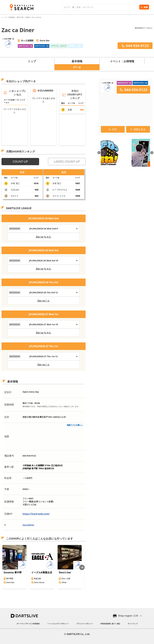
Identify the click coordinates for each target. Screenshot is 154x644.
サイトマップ (133, 624)
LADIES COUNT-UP (67, 161)
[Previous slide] (5, 567)
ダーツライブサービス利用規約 (28, 624)
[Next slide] (82, 567)
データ (77, 67)
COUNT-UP (20, 161)
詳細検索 (12, 17)
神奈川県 (20, 17)
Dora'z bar (65, 572)
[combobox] (100, 7)
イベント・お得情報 (122, 61)
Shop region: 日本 (128, 616)
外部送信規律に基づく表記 (110, 624)
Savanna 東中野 (13, 572)
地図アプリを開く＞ (75, 425)
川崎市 (28, 17)
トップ (4, 17)
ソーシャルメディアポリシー (58, 624)
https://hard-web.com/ (36, 514)
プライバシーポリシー (85, 624)
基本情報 (77, 61)
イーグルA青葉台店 (42, 572)
